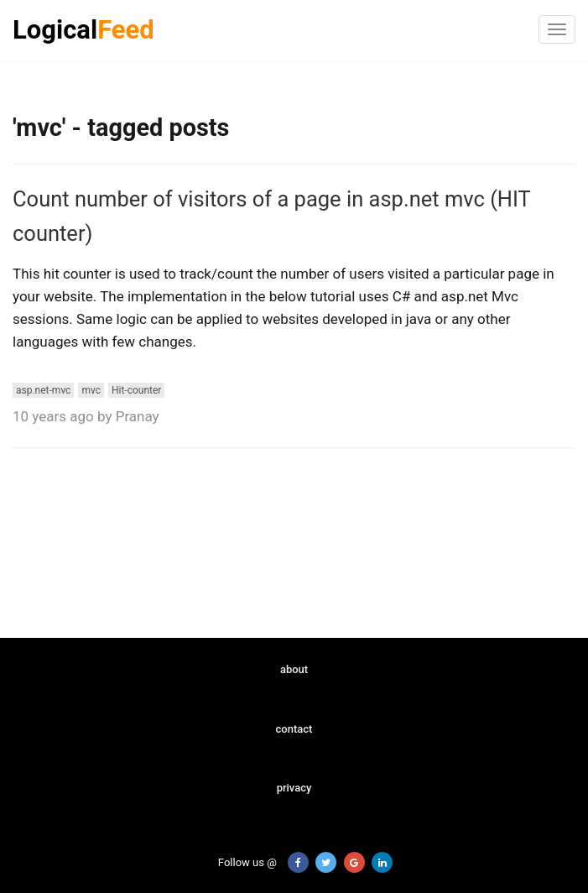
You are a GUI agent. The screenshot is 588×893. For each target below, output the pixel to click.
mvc (91, 390)
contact (294, 729)
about (294, 669)
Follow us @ (238, 862)
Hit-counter (136, 390)
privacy (294, 788)
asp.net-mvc (43, 390)
